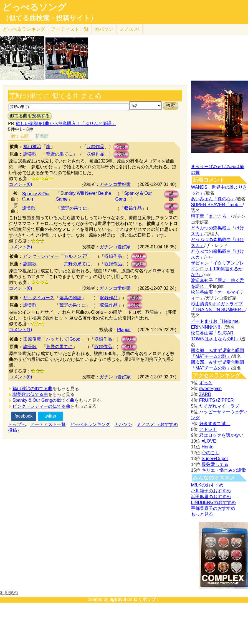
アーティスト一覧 (48, 424)
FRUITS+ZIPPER (217, 400)
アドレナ (208, 429)
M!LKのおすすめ (207, 485)
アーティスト (70, 29)
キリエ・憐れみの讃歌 (224, 470)
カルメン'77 (76, 256)
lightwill (118, 599)
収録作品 (95, 147)
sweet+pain (210, 389)
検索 (171, 105)
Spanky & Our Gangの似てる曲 (43, 400)
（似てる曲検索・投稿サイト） (50, 18)
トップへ (17, 424)
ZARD (205, 394)
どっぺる (24, 29)
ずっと (206, 383)
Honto (208, 447)
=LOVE (209, 441)
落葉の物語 (70, 298)
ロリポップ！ (147, 599)
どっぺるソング (34, 7)
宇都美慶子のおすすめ (213, 508)
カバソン (104, 29)
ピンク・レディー (41, 256)
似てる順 (20, 136)
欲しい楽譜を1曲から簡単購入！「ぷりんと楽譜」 (66, 123)
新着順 (42, 136)
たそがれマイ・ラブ (219, 406)
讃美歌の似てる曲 (30, 394)
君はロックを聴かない (221, 435)
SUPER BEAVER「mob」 (217, 205)
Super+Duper (215, 459)
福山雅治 (32, 147)
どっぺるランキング (90, 424)
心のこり (211, 453)
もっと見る (202, 514)
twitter (50, 416)
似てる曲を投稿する (30, 116)
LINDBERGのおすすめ (213, 502)
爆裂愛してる (215, 464)
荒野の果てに (59, 154)
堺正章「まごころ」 (211, 216)
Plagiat (124, 330)
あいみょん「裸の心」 (213, 199)
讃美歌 (30, 154)
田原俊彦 (32, 339)
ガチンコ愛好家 (115, 184)
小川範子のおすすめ (211, 491)
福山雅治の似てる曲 (32, 389)
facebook (23, 416)
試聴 (121, 147)
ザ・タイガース (39, 298)
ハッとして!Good (63, 339)
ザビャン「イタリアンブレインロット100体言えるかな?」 (217, 269)
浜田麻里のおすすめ (211, 497)
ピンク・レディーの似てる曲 (41, 406)
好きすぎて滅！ (215, 424)
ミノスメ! (129, 29)
